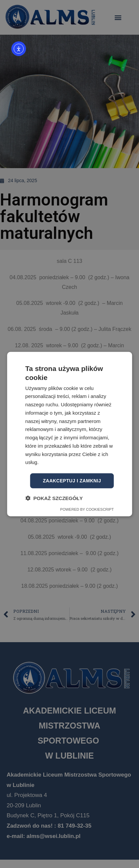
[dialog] (69, 434)
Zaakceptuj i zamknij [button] (72, 481)
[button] (54, 498)
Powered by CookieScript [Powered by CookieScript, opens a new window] (87, 509)
